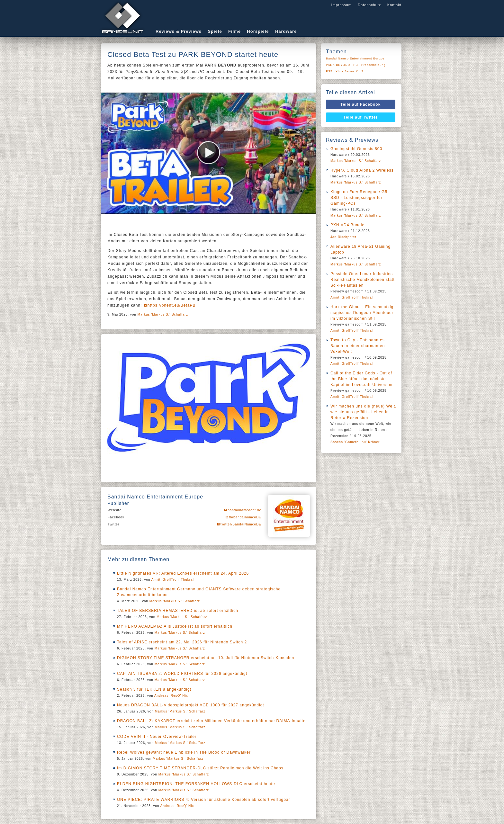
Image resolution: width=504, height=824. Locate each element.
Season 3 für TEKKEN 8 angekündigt (154, 689)
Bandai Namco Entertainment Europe (355, 58)
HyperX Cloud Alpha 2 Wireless (362, 170)
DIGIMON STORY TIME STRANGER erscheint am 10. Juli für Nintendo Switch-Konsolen (206, 658)
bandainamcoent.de (244, 510)
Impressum (341, 5)
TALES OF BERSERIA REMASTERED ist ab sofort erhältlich (178, 611)
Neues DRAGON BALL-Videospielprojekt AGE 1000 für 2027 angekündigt (191, 705)
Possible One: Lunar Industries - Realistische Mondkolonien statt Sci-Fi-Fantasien (363, 280)
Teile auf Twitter (361, 117)
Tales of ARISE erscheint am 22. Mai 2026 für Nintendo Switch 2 (182, 642)
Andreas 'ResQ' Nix (171, 696)
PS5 (329, 71)
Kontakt (394, 5)
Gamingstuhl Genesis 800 (356, 149)
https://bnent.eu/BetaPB (172, 305)
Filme (234, 31)
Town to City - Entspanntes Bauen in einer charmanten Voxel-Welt (358, 346)
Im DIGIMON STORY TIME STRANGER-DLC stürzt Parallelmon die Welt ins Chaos (200, 768)
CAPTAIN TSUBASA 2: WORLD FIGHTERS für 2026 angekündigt (182, 674)
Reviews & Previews (179, 31)
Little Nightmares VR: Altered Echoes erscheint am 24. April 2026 (183, 573)
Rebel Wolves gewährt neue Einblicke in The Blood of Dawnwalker (184, 752)
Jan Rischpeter (343, 237)
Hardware (286, 31)
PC (356, 65)
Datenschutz (369, 5)
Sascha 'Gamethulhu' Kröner (355, 442)
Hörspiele (258, 31)
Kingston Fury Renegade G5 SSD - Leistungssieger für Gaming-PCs (359, 198)
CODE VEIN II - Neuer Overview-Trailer (157, 737)
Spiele (215, 31)
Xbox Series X (347, 71)
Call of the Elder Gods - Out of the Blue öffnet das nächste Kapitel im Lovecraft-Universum (362, 379)
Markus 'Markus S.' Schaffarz (163, 314)
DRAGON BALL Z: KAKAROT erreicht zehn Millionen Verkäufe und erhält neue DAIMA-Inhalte (211, 721)
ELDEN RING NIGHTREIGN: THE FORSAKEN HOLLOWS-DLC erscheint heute (196, 784)
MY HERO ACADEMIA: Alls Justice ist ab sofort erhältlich (175, 626)
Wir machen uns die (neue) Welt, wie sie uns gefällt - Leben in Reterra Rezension (364, 412)
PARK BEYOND (338, 65)
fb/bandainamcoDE (245, 517)
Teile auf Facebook (360, 104)
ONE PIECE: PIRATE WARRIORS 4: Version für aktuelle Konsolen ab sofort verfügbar (204, 800)
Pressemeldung (373, 65)
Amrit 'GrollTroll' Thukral (173, 580)
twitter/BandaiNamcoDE (241, 524)
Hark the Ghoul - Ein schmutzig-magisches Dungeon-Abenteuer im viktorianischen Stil (363, 313)
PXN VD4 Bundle (347, 225)
